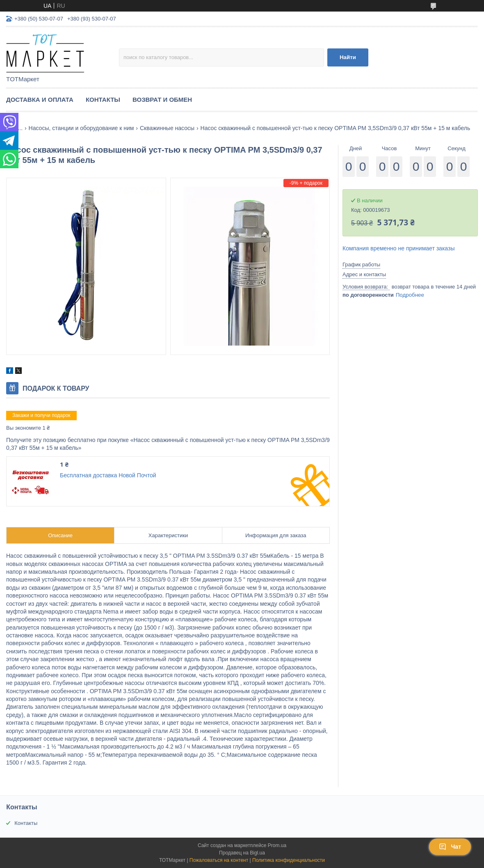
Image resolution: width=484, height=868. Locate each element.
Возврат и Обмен (162, 100)
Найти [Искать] (348, 57)
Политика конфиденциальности (289, 860)
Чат (450, 847)
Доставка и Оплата (40, 100)
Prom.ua (277, 845)
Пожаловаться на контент (219, 860)
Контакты (103, 100)
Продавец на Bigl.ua (242, 853)
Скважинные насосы (167, 128)
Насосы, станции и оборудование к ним (81, 128)
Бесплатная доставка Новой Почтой (108, 475)
